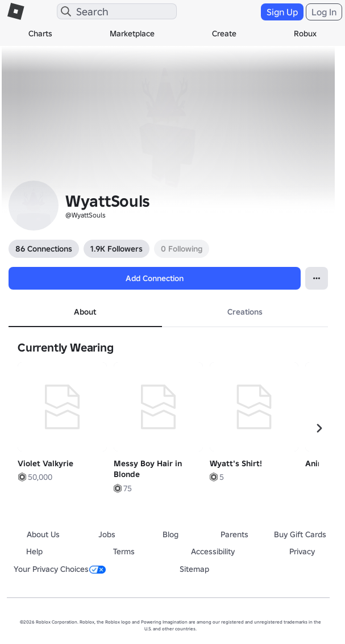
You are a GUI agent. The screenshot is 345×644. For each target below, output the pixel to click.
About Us (43, 534)
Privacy (302, 551)
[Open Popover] (317, 278)
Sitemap (194, 569)
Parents (234, 534)
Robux (305, 34)
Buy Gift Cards (300, 534)
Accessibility (213, 551)
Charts (40, 34)
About (85, 312)
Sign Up (282, 12)
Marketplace (132, 34)
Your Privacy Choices (60, 569)
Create (224, 34)
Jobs (107, 534)
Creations (245, 312)
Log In (324, 12)
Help (34, 551)
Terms (124, 551)
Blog (171, 534)
